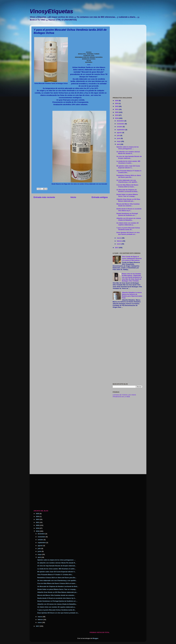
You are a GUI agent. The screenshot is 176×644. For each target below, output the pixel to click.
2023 (117, 106)
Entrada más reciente (44, 197)
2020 (117, 112)
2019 (117, 115)
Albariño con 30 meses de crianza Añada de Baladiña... (129, 219)
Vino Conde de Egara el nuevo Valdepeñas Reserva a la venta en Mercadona (132, 258)
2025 (117, 101)
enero (119, 244)
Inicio (73, 197)
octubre (120, 127)
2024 (117, 103)
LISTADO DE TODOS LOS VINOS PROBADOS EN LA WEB (124, 396)
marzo (119, 238)
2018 (117, 118)
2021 (117, 109)
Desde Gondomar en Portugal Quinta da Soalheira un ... (127, 214)
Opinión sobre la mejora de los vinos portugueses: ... (128, 148)
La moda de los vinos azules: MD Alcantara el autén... (128, 162)
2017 (117, 248)
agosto (120, 133)
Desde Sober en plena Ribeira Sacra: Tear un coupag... (127, 195)
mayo (119, 141)
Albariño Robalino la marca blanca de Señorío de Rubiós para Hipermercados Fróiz (132, 295)
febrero (120, 241)
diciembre (121, 121)
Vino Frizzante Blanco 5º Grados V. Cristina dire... (55, 575)
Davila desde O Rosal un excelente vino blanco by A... (129, 210)
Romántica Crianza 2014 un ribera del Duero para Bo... (129, 176)
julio (119, 135)
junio (119, 138)
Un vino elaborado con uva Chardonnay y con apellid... (127, 181)
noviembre (121, 124)
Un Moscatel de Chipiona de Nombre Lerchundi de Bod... (128, 191)
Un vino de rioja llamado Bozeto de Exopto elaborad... (129, 157)
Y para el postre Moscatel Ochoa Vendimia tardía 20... (128, 229)
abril (119, 144)
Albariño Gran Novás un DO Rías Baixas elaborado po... (128, 200)
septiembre (121, 130)
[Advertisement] (128, 60)
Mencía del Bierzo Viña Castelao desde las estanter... (128, 205)
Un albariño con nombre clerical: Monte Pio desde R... (128, 153)
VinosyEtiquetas (51, 11)
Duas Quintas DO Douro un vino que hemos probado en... (128, 233)
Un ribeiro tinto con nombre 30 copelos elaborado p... (128, 224)
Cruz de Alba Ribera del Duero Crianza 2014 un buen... (127, 186)
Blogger (95, 638)
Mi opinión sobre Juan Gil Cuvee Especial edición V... (128, 167)
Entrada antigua (100, 197)
